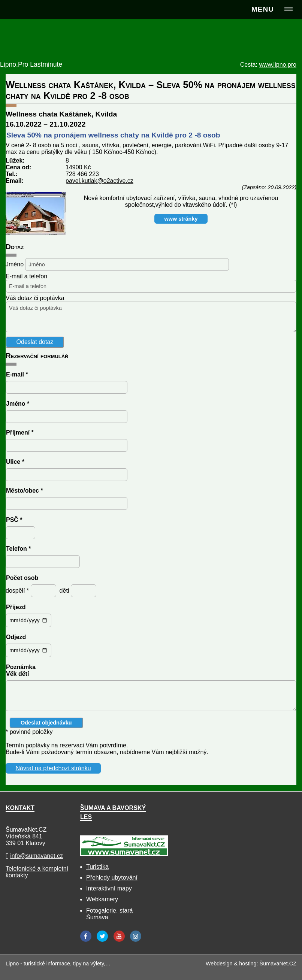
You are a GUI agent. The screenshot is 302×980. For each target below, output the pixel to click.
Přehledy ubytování (112, 878)
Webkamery (102, 899)
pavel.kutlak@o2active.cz (99, 181)
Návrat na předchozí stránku (53, 768)
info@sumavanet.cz (37, 856)
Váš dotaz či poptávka (35, 298)
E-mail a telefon (26, 276)
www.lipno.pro (278, 65)
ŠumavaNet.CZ (278, 964)
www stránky (181, 219)
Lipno (12, 964)
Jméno (15, 264)
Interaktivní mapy (109, 888)
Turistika (97, 867)
